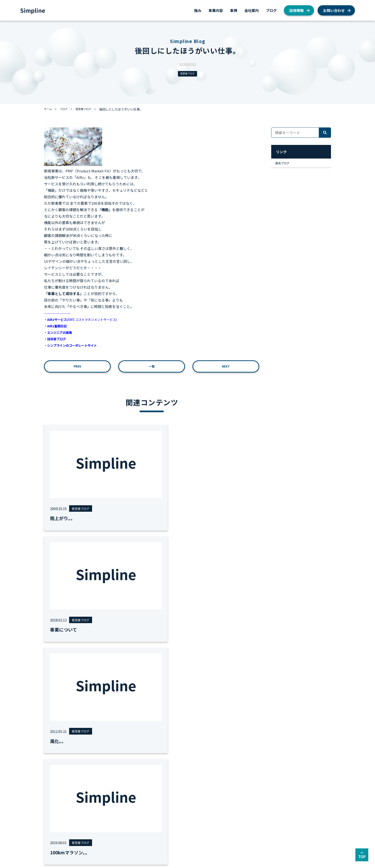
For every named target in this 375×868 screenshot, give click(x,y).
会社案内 (252, 10)
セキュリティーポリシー (123, 840)
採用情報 (297, 10)
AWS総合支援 (77, 786)
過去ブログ (285, 165)
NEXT (226, 369)
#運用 (187, 637)
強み (198, 10)
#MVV (102, 637)
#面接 (213, 637)
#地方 (200, 637)
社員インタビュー (232, 799)
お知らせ (226, 805)
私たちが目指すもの (188, 793)
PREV (77, 369)
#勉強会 (173, 637)
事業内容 (216, 10)
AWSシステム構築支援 (83, 805)
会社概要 (180, 786)
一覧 (152, 369)
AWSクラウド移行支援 (83, 799)
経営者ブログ (187, 74)
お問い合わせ (334, 10)
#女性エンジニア (124, 637)
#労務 (159, 637)
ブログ (271, 10)
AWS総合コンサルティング (86, 793)
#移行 (146, 637)
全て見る (245, 637)
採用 (223, 786)
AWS (223, 793)
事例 (234, 10)
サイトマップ (89, 840)
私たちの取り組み (232, 811)
